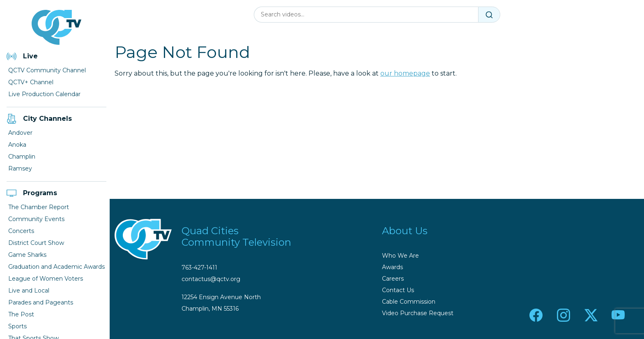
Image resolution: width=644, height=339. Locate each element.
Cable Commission (409, 302)
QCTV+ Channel (31, 82)
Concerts (21, 231)
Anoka (17, 145)
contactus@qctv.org (211, 279)
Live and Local (29, 291)
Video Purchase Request (418, 313)
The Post (21, 314)
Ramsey (20, 168)
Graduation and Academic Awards (56, 267)
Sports (17, 326)
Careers (393, 279)
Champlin (22, 157)
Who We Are (400, 256)
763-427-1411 (199, 268)
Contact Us (398, 290)
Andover (20, 133)
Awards (392, 267)
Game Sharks (27, 255)
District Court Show (36, 243)
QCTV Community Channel (47, 70)
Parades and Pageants (41, 302)
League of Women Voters (46, 279)
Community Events (36, 219)
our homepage (405, 73)
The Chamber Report (39, 207)
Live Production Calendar (44, 94)
